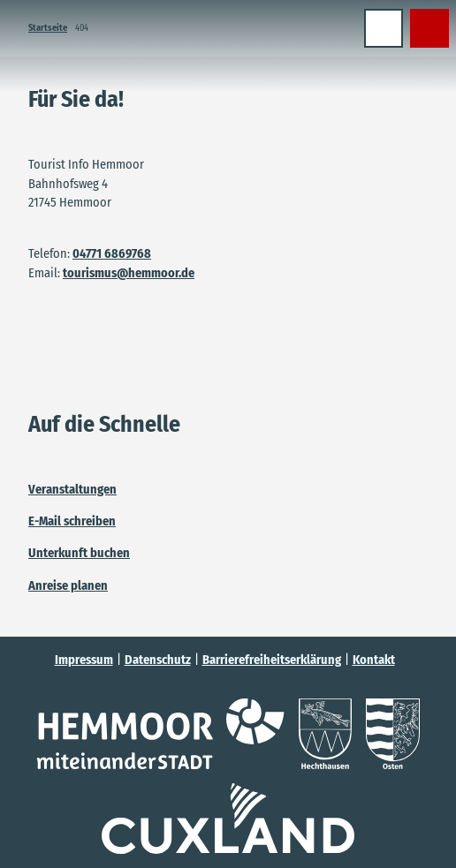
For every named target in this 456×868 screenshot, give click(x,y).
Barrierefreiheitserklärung (272, 660)
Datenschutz (158, 660)
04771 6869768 (112, 253)
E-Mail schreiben (72, 521)
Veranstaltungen (72, 489)
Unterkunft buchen (79, 553)
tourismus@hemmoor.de (129, 273)
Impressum (84, 660)
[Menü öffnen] (384, 28)
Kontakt (374, 660)
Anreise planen (68, 585)
